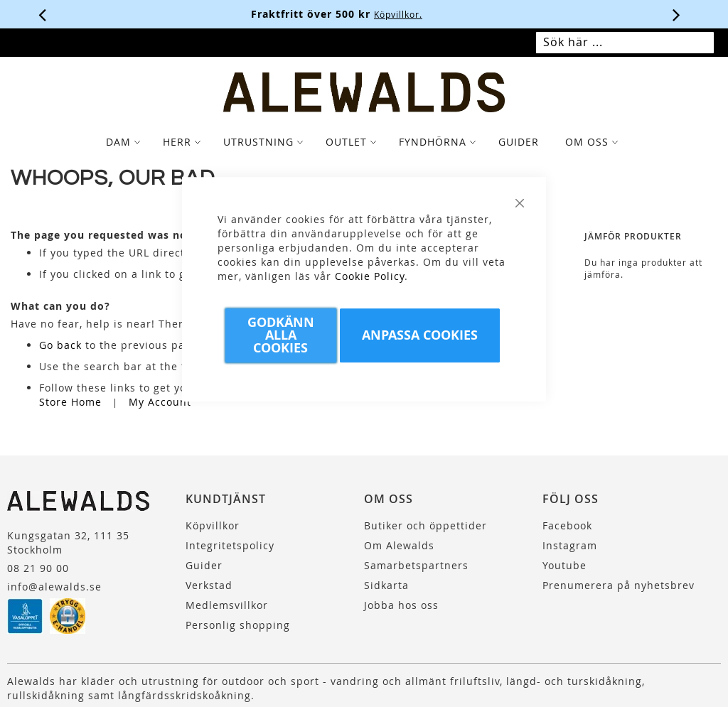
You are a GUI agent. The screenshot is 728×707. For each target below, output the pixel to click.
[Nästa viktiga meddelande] (677, 14)
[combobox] (625, 43)
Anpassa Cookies (420, 335)
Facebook (567, 525)
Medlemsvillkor (227, 605)
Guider (204, 565)
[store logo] (364, 92)
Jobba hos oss (401, 605)
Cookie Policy (370, 276)
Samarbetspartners (416, 565)
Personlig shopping (238, 625)
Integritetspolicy (230, 545)
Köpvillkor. (426, 14)
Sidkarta (386, 585)
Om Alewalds (399, 545)
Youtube (564, 565)
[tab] (364, 142)
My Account (160, 402)
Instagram (570, 545)
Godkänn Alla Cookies (281, 335)
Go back (60, 345)
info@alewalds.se (54, 587)
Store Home (70, 402)
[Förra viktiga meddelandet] (43, 14)
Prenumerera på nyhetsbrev (619, 585)
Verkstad (209, 585)
